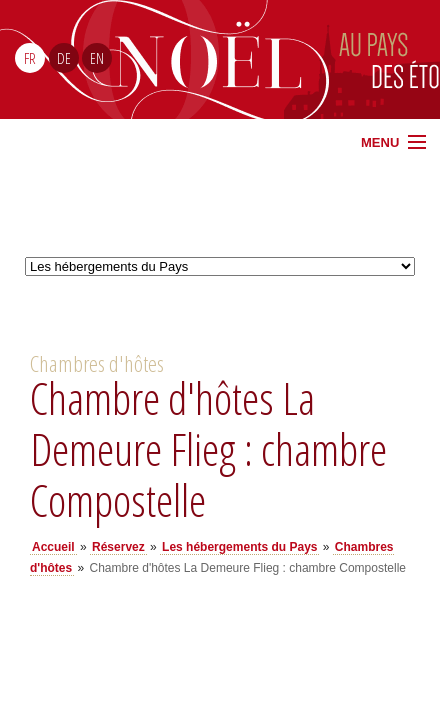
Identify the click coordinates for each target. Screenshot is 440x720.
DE (64, 58)
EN (97, 58)
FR (30, 58)
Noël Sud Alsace (311, 59)
